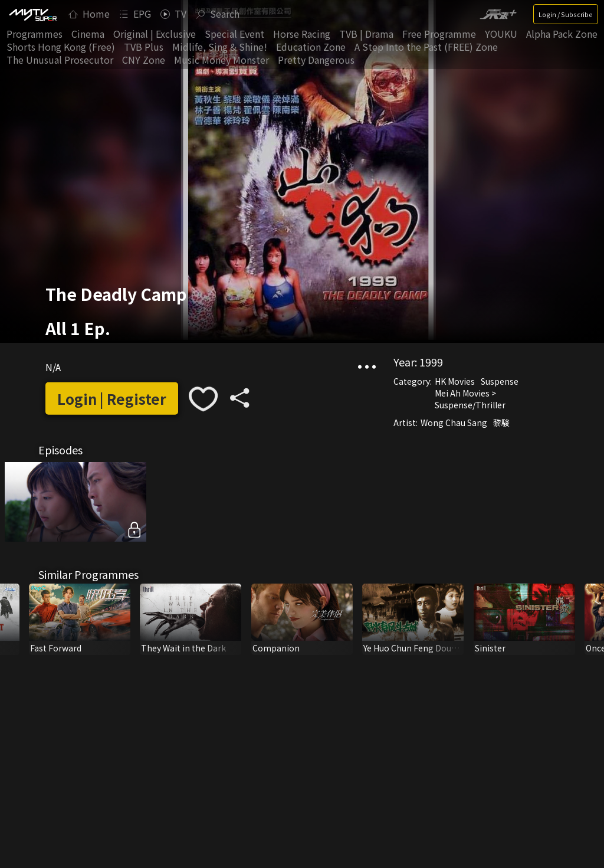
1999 (431, 361)
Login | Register (112, 399)
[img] (32, 14)
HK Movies (455, 381)
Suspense (500, 381)
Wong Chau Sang (454, 422)
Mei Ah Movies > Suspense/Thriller (470, 398)
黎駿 (501, 422)
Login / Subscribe (566, 14)
